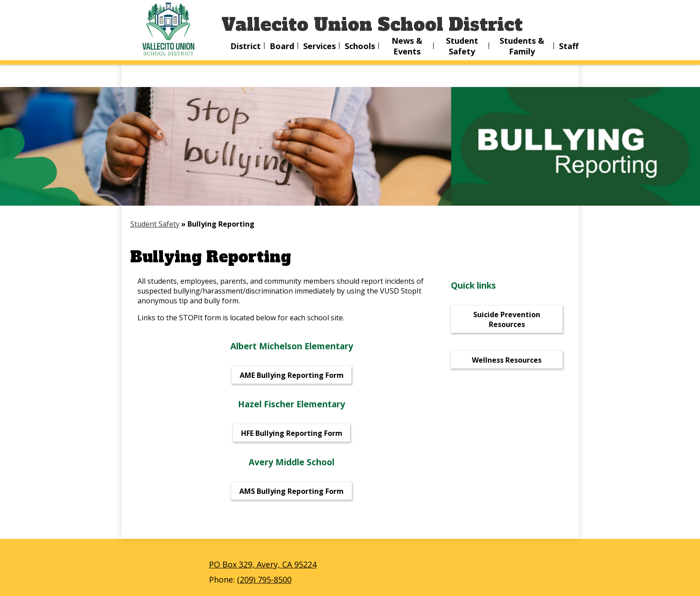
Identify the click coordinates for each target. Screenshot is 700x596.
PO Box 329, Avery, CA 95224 (263, 564)
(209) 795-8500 (264, 579)
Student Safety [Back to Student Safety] (155, 224)
